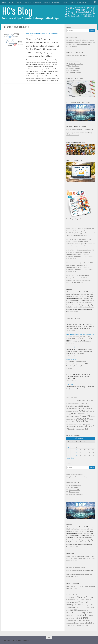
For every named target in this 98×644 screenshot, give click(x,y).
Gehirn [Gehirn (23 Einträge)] (75, 408)
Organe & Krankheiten (50, 34)
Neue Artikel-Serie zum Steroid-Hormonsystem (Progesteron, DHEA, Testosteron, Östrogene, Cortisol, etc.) (78, 364)
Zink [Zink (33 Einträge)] (86, 429)
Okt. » (73, 458)
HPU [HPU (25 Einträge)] (92, 408)
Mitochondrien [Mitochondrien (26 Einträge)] (71, 416)
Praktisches (56, 2)
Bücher (65, 2)
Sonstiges (70, 384)
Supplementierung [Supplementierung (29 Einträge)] (72, 427)
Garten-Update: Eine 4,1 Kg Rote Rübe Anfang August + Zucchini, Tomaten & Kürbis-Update (78, 376)
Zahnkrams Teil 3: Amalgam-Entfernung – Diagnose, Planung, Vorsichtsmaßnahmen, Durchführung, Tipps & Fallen (79, 351)
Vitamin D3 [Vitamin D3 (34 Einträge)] (71, 429)
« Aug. (68, 458)
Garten (69, 372)
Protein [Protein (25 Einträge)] (71, 419)
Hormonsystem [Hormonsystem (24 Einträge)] (86, 408)
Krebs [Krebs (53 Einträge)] (82, 411)
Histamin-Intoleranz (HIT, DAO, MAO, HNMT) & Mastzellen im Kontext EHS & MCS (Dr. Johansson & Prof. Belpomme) (79, 339)
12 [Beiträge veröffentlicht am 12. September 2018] (77, 450)
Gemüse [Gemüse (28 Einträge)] (80, 408)
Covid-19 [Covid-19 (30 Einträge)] (88, 403)
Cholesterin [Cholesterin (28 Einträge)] (70, 403)
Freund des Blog (82, 2)
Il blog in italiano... (73, 66)
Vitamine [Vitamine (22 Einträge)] (78, 429)
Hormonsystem (71, 359)
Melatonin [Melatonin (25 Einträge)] (80, 414)
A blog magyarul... (74, 70)
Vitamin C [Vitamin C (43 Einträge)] (90, 426)
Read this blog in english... (76, 64)
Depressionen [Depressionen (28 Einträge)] (71, 406)
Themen (46, 2)
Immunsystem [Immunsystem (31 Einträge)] (71, 411)
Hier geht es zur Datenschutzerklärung (77, 55)
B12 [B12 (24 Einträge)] (75, 401)
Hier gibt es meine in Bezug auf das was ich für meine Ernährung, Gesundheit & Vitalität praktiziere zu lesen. (81, 558)
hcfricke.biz (70, 46)
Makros (27, 2)
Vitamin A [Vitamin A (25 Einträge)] (82, 427)
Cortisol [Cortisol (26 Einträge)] (82, 403)
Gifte (28, 34)
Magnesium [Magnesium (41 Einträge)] (72, 413)
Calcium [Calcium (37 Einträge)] (89, 401)
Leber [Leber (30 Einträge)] (92, 411)
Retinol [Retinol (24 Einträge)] (91, 419)
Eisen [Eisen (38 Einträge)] (81, 406)
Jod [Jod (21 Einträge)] (78, 411)
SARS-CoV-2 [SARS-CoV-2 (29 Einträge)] (71, 422)
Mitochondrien (36, 34)
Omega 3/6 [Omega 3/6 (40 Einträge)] (85, 416)
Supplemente (90, 335)
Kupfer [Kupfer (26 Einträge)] (88, 411)
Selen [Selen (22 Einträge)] (80, 424)
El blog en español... (74, 68)
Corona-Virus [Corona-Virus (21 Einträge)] (77, 403)
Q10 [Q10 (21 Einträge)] (74, 419)
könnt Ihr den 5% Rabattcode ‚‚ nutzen (80, 129)
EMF (68, 335)
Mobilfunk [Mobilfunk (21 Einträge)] (77, 416)
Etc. (72, 2)
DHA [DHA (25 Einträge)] (77, 406)
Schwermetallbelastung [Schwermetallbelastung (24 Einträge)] (72, 424)
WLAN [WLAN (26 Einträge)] (82, 429)
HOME (4, 2)
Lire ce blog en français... (76, 72)
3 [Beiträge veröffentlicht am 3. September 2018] (68, 447)
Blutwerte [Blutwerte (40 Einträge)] (81, 401)
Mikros (19, 2)
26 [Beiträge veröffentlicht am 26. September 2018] (77, 455)
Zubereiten (36, 2)
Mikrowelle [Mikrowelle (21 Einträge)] (86, 414)
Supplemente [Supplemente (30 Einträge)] (86, 424)
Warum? (12, 2)
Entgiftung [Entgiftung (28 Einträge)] (70, 408)
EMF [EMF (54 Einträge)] (86, 406)
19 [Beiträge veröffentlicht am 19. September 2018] (77, 453)
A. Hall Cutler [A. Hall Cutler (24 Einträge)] (70, 401)
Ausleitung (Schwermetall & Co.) (77, 347)
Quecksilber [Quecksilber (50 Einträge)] (82, 419)
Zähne (91, 347)
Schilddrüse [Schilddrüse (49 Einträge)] (82, 421)
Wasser (69, 322)
